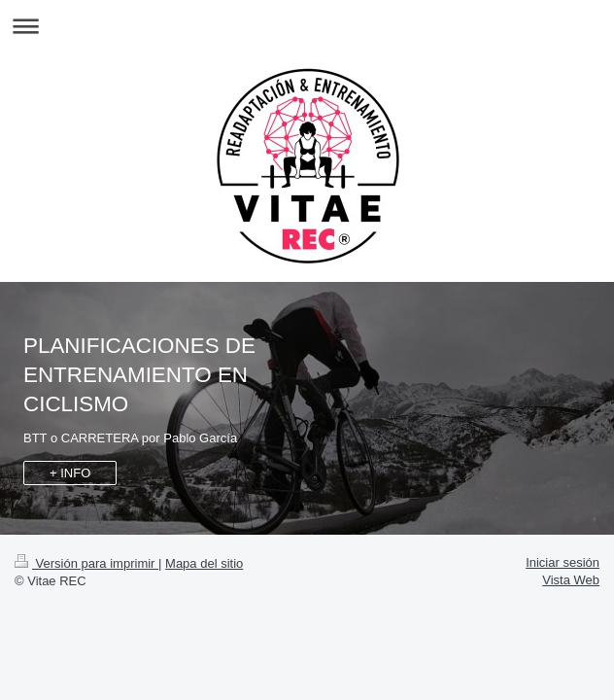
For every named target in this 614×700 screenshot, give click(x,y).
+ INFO (70, 473)
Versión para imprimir (86, 563)
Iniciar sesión (563, 562)
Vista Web (571, 580)
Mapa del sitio (204, 563)
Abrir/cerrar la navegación (307, 26)
